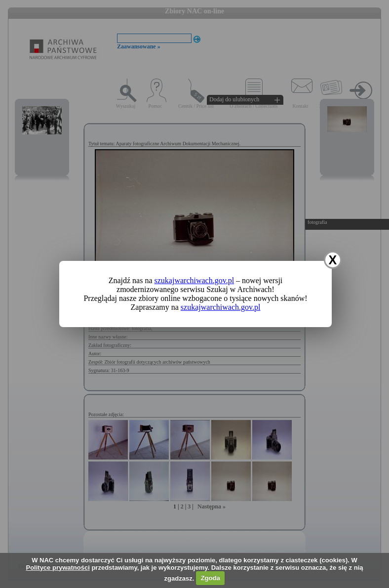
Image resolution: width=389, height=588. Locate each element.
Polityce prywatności (58, 567)
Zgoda (211, 578)
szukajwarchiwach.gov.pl (194, 280)
